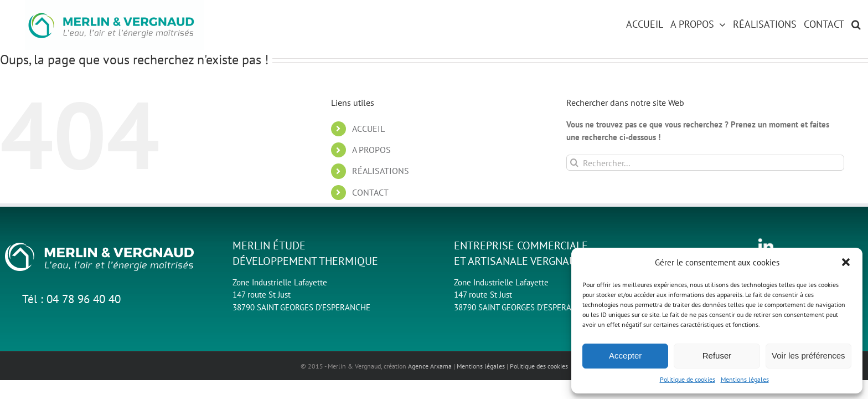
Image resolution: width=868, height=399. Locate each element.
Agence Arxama (430, 366)
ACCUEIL (368, 129)
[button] (846, 262)
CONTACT (370, 192)
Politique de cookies (688, 379)
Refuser (717, 355)
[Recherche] (574, 163)
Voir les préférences (808, 355)
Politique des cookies (539, 366)
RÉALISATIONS (381, 171)
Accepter (625, 355)
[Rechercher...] (706, 163)
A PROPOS (371, 150)
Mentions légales (745, 379)
